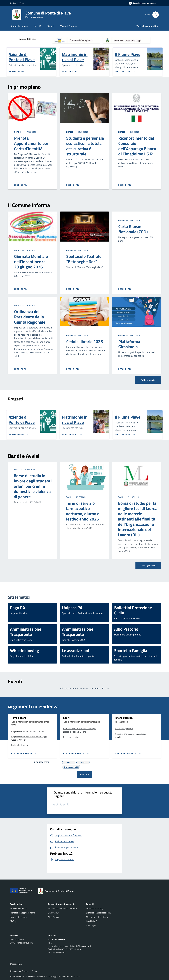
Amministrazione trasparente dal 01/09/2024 (62, 911)
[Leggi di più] (22, 185)
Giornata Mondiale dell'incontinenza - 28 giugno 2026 (31, 262)
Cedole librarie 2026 (85, 342)
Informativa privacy (95, 908)
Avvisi (17, 469)
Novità (38, 26)
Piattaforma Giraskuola (129, 344)
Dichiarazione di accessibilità (98, 913)
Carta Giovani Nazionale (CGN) (133, 229)
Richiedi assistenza (18, 908)
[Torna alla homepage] (57, 891)
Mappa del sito (16, 964)
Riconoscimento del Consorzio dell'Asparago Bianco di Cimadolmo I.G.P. (137, 146)
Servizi (51, 26)
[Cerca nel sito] (156, 15)
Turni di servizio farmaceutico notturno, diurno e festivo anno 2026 (83, 511)
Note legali (91, 925)
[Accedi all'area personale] (143, 3)
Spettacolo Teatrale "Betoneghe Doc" (84, 259)
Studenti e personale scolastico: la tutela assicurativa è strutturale (85, 146)
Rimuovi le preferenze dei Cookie (24, 971)
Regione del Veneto (18, 3)
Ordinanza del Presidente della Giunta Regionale (30, 317)
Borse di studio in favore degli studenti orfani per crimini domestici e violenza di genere (33, 486)
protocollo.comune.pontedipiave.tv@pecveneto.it (70, 946)
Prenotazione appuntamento (23, 913)
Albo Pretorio (54, 917)
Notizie (18, 132)
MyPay (13, 921)
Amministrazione (20, 26)
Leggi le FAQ (92, 921)
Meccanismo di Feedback (97, 917)
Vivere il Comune (69, 26)
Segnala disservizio (18, 917)
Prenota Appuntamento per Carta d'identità (31, 143)
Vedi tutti (84, 774)
